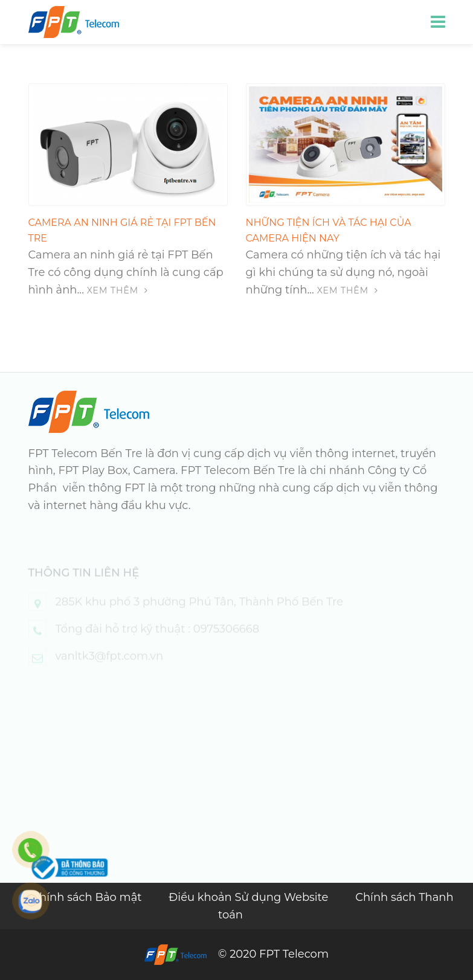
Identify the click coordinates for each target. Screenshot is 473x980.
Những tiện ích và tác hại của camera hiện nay (329, 230)
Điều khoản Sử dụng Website (250, 897)
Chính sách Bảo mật (88, 897)
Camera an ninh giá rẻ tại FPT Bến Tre (122, 230)
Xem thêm (117, 290)
